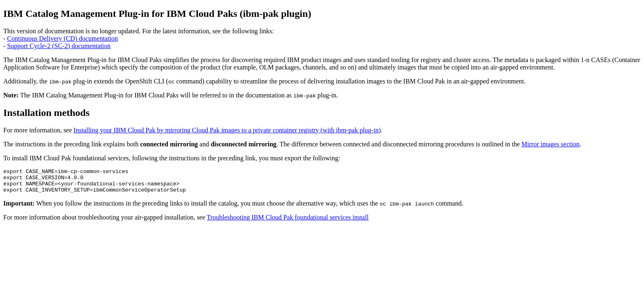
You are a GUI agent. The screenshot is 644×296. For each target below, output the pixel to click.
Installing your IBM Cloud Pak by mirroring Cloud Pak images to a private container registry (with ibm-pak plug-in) (227, 130)
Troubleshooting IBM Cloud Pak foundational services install (287, 222)
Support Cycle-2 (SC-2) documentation (59, 46)
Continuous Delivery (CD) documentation (62, 38)
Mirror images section (551, 144)
